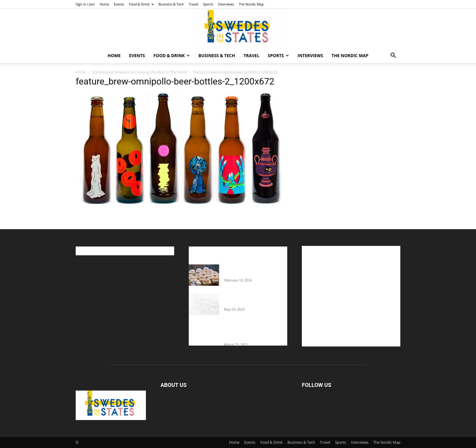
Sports (208, 4)
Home (104, 4)
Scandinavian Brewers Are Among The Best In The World (140, 72)
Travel (193, 4)
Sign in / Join (85, 4)
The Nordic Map (251, 4)
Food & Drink (141, 4)
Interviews (226, 4)
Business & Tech (171, 4)
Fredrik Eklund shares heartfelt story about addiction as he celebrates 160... (253, 332)
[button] (393, 56)
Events (119, 4)
